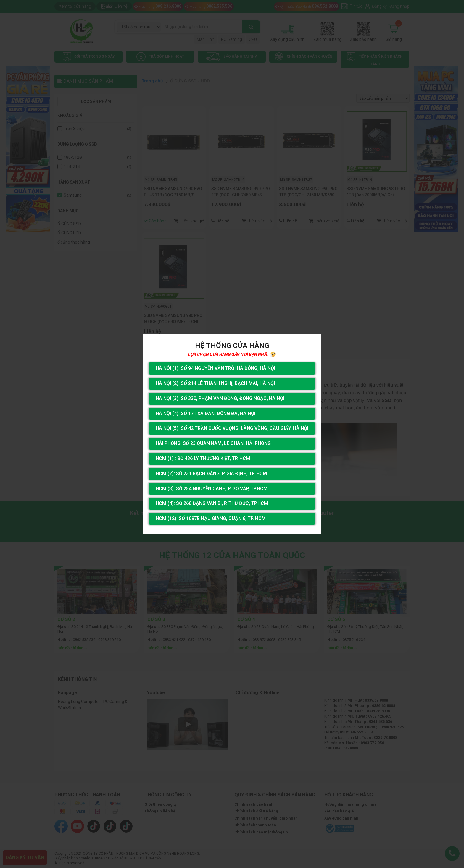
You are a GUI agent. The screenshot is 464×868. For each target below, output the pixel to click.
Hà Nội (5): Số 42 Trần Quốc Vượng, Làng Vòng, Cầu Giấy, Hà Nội (232, 428)
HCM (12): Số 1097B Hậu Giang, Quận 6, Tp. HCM (211, 518)
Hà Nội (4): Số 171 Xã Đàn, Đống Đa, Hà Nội (206, 413)
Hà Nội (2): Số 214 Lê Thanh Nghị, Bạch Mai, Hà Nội (215, 383)
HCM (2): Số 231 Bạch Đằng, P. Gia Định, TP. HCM (211, 473)
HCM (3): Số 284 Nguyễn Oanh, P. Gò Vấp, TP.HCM (212, 489)
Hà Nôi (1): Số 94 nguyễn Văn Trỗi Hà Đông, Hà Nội (215, 368)
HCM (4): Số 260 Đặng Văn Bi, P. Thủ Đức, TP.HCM (212, 503)
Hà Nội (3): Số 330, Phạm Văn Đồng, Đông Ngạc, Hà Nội (220, 398)
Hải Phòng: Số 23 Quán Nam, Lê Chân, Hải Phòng (213, 443)
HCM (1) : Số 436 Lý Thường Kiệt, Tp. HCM (203, 458)
